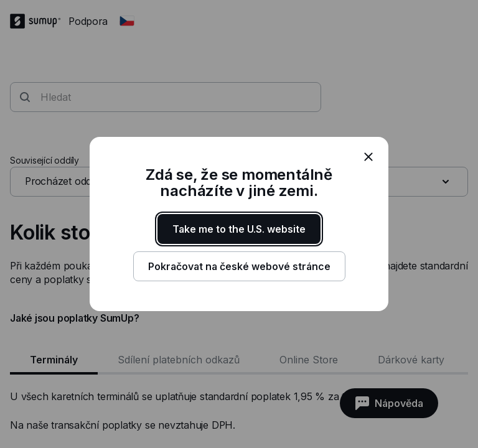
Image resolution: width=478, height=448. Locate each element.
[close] (368, 157)
